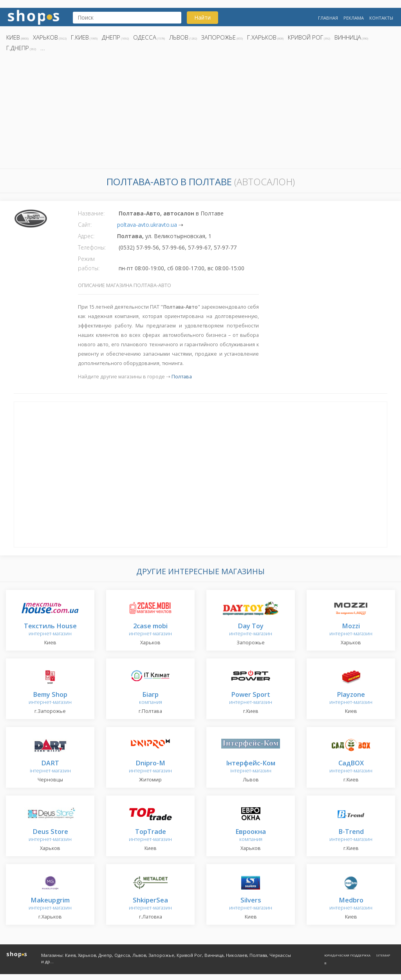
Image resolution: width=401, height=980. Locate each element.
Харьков (45, 37)
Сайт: (85, 225)
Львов (179, 37)
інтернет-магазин (50, 767)
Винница (348, 37)
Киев (13, 37)
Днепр (111, 37)
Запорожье (219, 37)
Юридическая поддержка (347, 955)
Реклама (354, 18)
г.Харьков (262, 37)
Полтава (182, 377)
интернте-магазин (251, 630)
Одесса (145, 37)
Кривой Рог (305, 37)
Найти (202, 17)
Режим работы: (89, 263)
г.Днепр (18, 48)
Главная (328, 18)
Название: (91, 213)
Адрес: (86, 236)
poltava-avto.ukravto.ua (147, 225)
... (43, 48)
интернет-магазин (50, 630)
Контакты (381, 18)
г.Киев (80, 37)
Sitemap (383, 955)
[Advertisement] (200, 112)
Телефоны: (92, 247)
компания (151, 699)
